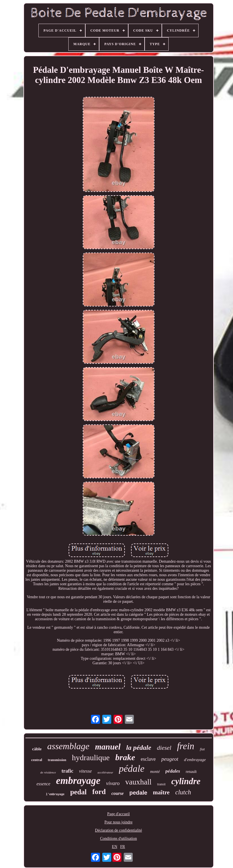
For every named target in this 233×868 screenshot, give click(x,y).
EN (115, 847)
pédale (132, 769)
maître (161, 792)
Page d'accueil (119, 814)
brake (125, 757)
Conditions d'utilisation (118, 839)
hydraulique (91, 758)
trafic (67, 771)
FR (123, 847)
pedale (138, 793)
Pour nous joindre (119, 822)
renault (191, 772)
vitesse (85, 771)
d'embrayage (195, 760)
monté (155, 772)
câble (37, 749)
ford (99, 792)
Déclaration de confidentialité (118, 830)
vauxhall (138, 782)
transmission (57, 760)
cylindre (186, 781)
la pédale (139, 748)
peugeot (170, 759)
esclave (148, 759)
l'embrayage (55, 794)
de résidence (48, 772)
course (117, 793)
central (37, 760)
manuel (108, 747)
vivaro (113, 783)
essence (43, 784)
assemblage (68, 746)
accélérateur (105, 772)
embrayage (78, 781)
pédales (173, 771)
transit (161, 784)
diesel (164, 748)
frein (186, 746)
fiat (202, 749)
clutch (183, 792)
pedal (78, 792)
